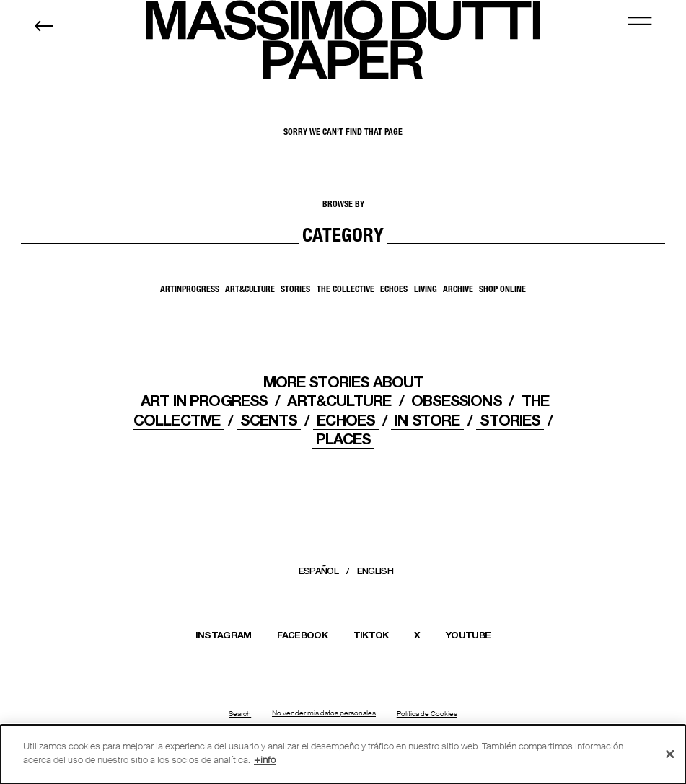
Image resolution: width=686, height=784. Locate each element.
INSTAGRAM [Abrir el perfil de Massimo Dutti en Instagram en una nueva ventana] (224, 635)
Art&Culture (250, 290)
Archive (458, 290)
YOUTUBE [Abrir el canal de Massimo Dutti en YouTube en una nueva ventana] (468, 635)
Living (426, 290)
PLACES (343, 439)
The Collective (346, 290)
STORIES (510, 420)
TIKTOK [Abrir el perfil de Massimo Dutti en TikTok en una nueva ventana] (371, 635)
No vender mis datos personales (324, 713)
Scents (268, 420)
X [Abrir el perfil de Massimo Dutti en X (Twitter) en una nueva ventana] (417, 635)
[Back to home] (44, 26)
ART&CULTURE (339, 401)
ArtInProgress (190, 290)
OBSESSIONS (456, 401)
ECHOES (346, 420)
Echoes (394, 290)
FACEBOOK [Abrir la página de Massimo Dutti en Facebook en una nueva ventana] (302, 635)
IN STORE (427, 420)
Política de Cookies (427, 714)
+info (265, 760)
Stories (295, 290)
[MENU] (639, 21)
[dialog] (343, 754)
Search (240, 714)
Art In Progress (204, 401)
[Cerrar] (670, 754)
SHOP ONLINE (502, 290)
